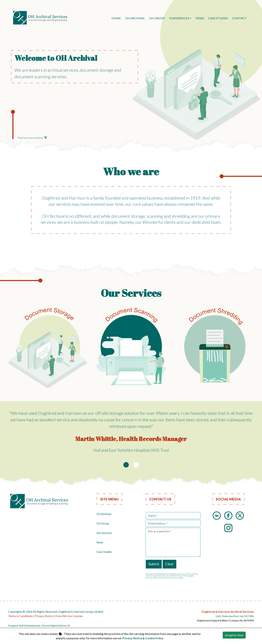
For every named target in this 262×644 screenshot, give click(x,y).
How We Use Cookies (69, 616)
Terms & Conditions (20, 616)
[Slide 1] (126, 465)
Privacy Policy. (192, 574)
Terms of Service (170, 578)
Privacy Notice (44, 616)
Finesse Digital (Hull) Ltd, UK (56, 626)
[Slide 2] (136, 465)
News (100, 542)
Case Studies (104, 552)
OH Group (103, 523)
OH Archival (104, 514)
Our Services (179, 18)
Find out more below (32, 138)
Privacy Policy (152, 578)
